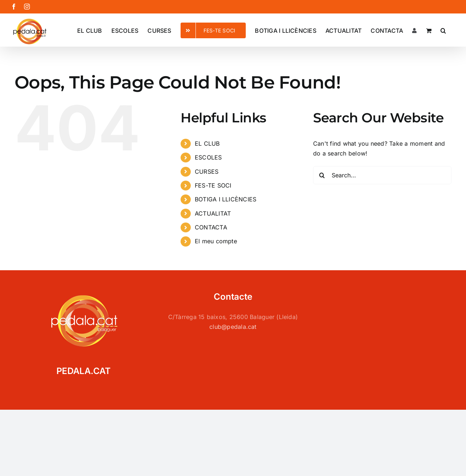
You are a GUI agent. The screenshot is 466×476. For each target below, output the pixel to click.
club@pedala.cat (233, 327)
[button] (443, 30)
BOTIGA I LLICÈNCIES (226, 199)
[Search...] (382, 175)
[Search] (322, 175)
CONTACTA (211, 227)
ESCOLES (208, 157)
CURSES (207, 172)
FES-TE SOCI (213, 185)
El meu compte (216, 241)
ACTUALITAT (213, 213)
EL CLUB (207, 143)
